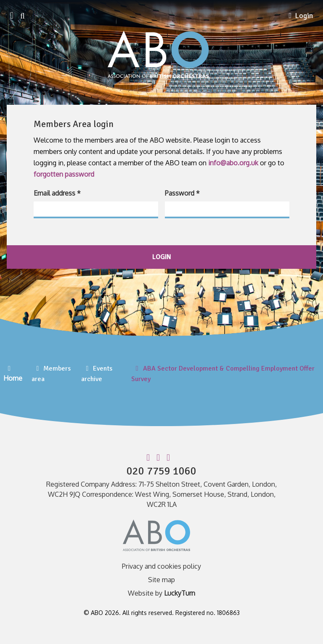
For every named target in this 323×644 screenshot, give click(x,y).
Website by (161, 593)
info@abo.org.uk (233, 163)
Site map (161, 580)
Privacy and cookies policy (161, 566)
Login (301, 16)
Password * (182, 193)
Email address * (57, 193)
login (161, 257)
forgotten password (64, 174)
